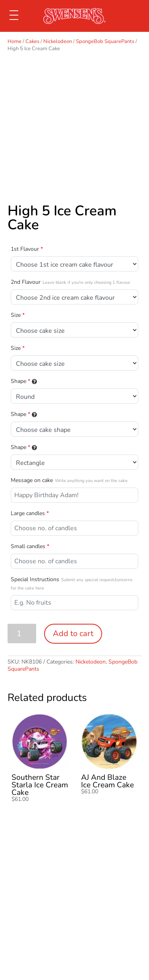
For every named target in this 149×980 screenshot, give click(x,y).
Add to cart (73, 633)
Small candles (30, 546)
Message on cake (69, 480)
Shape (24, 381)
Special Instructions (72, 583)
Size (18, 315)
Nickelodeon (58, 41)
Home (15, 41)
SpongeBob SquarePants (105, 41)
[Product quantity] (22, 633)
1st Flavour (27, 249)
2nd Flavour (71, 282)
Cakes (32, 41)
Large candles (30, 513)
